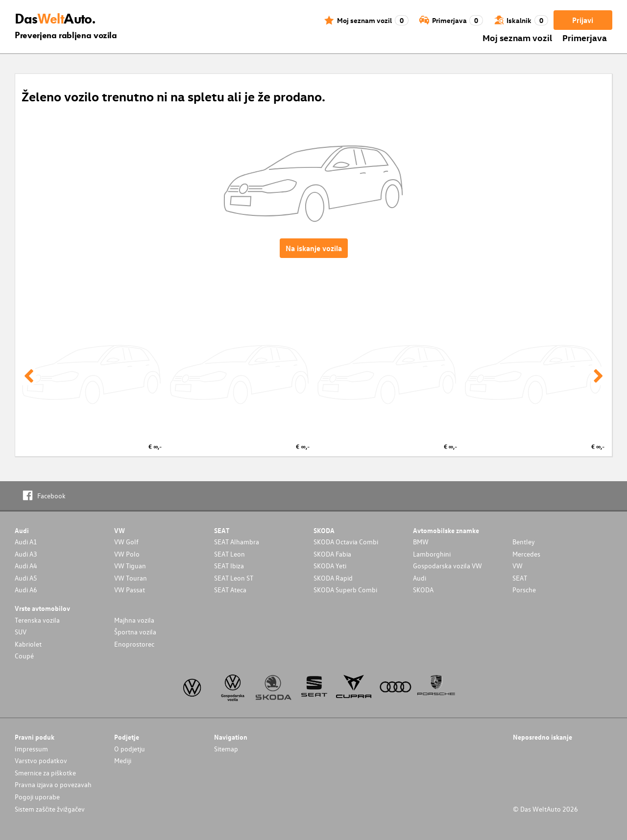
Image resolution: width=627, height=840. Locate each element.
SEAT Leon (229, 554)
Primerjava (585, 37)
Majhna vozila (134, 620)
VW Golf (126, 542)
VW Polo (127, 554)
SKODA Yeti (330, 566)
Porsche (524, 590)
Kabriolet (28, 644)
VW (518, 566)
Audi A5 (26, 578)
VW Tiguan (130, 566)
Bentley (524, 542)
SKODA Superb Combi (345, 590)
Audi (420, 578)
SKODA (423, 590)
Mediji (123, 760)
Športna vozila (135, 632)
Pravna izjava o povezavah (53, 784)
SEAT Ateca (230, 590)
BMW (421, 542)
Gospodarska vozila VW (447, 566)
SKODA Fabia (332, 554)
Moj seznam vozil (517, 37)
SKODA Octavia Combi (346, 542)
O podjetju (130, 749)
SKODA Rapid (333, 578)
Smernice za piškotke (45, 773)
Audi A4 (26, 566)
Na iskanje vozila (314, 248)
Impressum (31, 749)
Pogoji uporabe (37, 797)
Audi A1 (26, 542)
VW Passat (130, 590)
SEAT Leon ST (234, 578)
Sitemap (226, 749)
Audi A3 (26, 554)
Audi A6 (26, 590)
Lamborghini (432, 554)
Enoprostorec (134, 644)
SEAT (520, 578)
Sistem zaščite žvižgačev (50, 809)
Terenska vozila (37, 620)
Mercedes (526, 554)
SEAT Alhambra (237, 542)
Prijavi (583, 20)
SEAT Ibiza (229, 566)
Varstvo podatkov (41, 760)
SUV (21, 632)
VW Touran (131, 578)
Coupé (24, 656)
